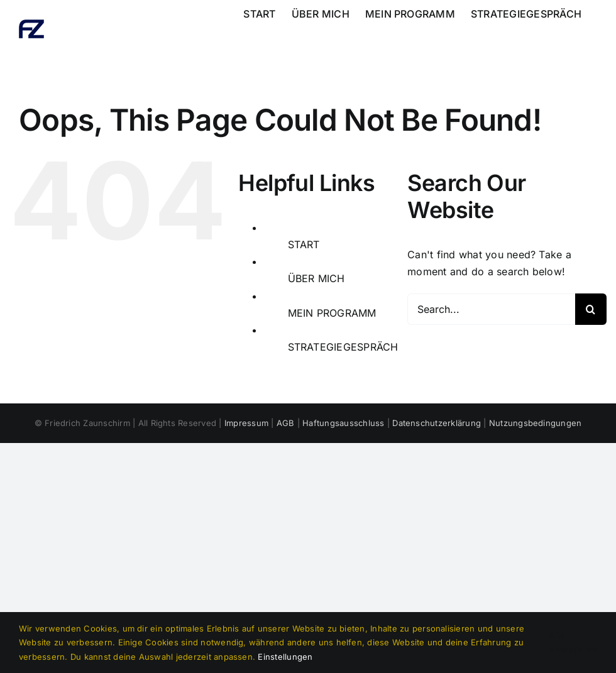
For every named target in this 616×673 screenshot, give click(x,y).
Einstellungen (285, 657)
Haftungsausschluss (343, 423)
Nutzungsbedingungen (536, 423)
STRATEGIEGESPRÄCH (343, 347)
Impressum (246, 423)
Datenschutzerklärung (437, 423)
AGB (286, 423)
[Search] (591, 309)
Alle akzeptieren (573, 642)
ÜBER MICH (316, 278)
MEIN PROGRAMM (332, 313)
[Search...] (491, 309)
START (304, 244)
